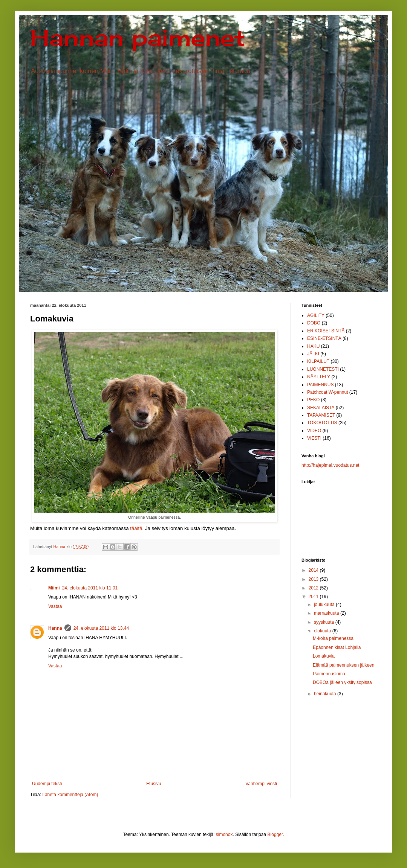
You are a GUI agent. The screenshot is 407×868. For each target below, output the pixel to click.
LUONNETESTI (323, 369)
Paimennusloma (329, 674)
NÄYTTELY (319, 377)
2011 (314, 597)
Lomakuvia (324, 656)
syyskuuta (325, 622)
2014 (314, 570)
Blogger (275, 834)
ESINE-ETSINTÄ (324, 338)
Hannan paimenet (138, 37)
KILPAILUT (318, 361)
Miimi (54, 588)
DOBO (314, 323)
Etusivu (154, 784)
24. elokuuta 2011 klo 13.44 (101, 628)
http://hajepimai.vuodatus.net (330, 465)
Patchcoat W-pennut (328, 392)
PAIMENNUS (320, 385)
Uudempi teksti (47, 784)
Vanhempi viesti (261, 784)
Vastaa (55, 606)
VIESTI (314, 438)
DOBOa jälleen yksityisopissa (342, 682)
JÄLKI (313, 354)
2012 (314, 588)
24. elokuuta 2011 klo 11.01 (90, 588)
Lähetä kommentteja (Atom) (70, 795)
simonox (224, 834)
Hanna (55, 628)
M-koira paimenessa (333, 638)
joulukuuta (325, 605)
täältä (136, 528)
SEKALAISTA (321, 408)
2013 (314, 579)
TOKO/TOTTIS (322, 423)
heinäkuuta (326, 694)
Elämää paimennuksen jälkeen (344, 665)
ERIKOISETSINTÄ (326, 331)
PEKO (313, 400)
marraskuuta (327, 613)
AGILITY (316, 315)
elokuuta (323, 631)
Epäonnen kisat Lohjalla (337, 647)
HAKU (313, 346)
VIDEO (314, 431)
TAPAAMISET (321, 415)
